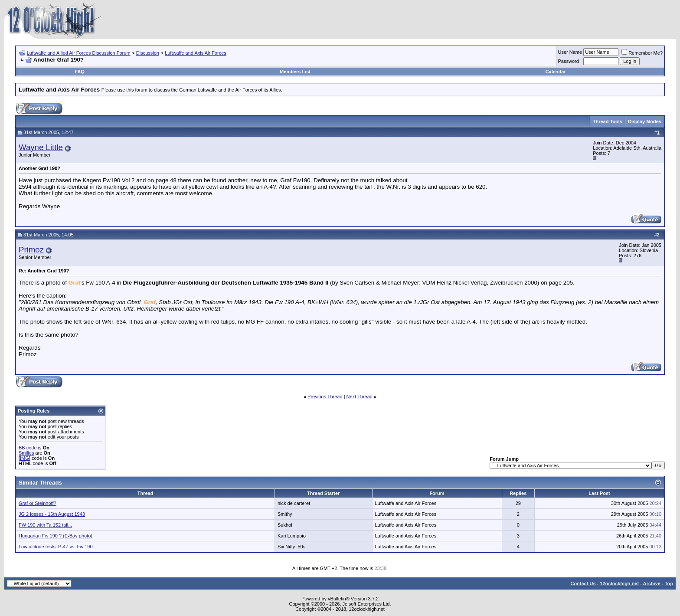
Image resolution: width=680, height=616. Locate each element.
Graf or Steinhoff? (38, 503)
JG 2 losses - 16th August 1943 (52, 514)
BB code (28, 448)
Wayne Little (41, 147)
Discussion (148, 53)
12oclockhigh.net (619, 583)
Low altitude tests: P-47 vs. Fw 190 (56, 547)
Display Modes (645, 121)
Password (569, 61)
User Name (570, 52)
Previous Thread (325, 396)
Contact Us (583, 583)
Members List (295, 72)
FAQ (80, 72)
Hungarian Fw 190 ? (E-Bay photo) (56, 536)
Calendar (556, 72)
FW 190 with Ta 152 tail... (45, 525)
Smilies (26, 453)
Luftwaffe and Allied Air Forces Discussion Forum (79, 53)
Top (669, 583)
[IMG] (25, 458)
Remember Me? (642, 53)
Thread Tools (608, 121)
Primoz (31, 250)
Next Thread (360, 396)
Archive (652, 583)
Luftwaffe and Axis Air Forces (196, 53)
